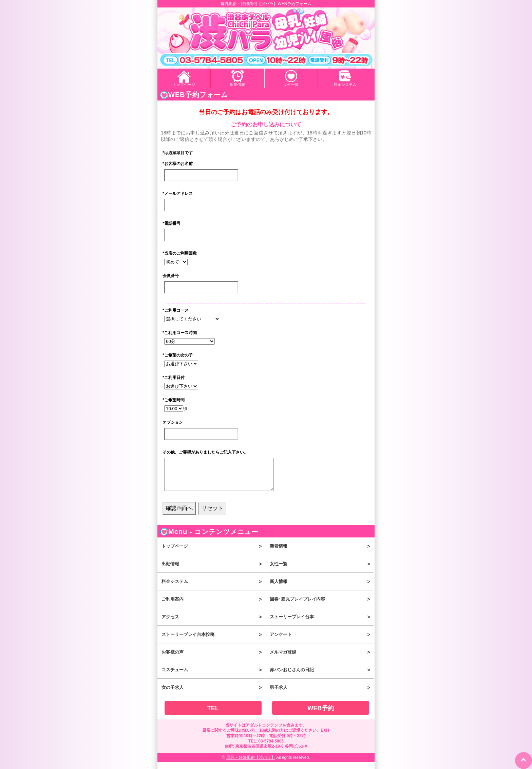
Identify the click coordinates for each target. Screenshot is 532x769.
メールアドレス (178, 194)
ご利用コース (176, 310)
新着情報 (321, 553)
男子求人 (321, 694)
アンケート (321, 641)
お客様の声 (213, 659)
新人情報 (321, 588)
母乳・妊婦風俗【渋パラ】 (251, 764)
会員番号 (171, 276)
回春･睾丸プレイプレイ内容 (321, 606)
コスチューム (213, 677)
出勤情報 (237, 85)
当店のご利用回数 (180, 253)
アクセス (213, 624)
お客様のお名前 (178, 164)
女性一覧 (291, 85)
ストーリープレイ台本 (321, 624)
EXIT (325, 737)
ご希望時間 (174, 400)
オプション (173, 422)
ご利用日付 (174, 378)
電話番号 (172, 223)
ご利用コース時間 (180, 333)
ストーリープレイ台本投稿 (213, 641)
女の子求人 (213, 694)
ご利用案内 (213, 606)
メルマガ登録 (321, 659)
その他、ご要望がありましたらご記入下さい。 (205, 452)
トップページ (184, 85)
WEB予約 (321, 715)
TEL (213, 715)
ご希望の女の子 (178, 355)
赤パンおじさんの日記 (321, 677)
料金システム (345, 85)
